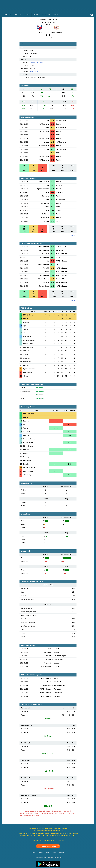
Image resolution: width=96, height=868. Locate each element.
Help (33, 853)
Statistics (46, 15)
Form (36, 15)
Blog (56, 15)
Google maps (34, 71)
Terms (48, 853)
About (54, 853)
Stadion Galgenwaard (37, 63)
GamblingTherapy (49, 841)
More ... (74, 236)
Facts (27, 15)
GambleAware (36, 841)
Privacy (40, 853)
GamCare (61, 841)
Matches (8, 15)
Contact (62, 853)
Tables (18, 15)
